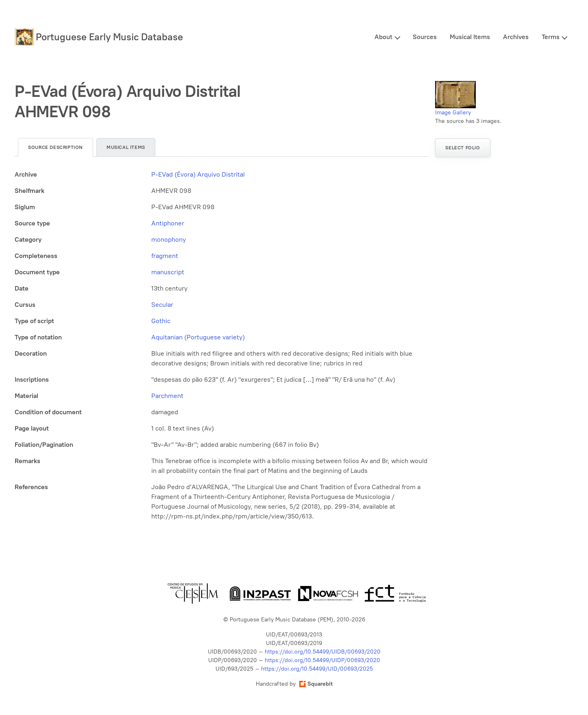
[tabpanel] (222, 345)
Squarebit (316, 684)
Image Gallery (453, 113)
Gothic (161, 321)
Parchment (167, 396)
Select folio (463, 148)
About (383, 37)
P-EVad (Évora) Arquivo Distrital (198, 174)
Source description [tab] (56, 147)
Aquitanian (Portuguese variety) (198, 337)
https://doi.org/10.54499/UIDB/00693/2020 (323, 652)
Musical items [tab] (126, 147)
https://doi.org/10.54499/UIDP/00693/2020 (322, 660)
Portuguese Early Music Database (109, 37)
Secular (162, 305)
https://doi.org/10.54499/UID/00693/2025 (317, 669)
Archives (516, 37)
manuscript (168, 272)
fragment (165, 256)
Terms (551, 37)
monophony (169, 239)
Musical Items (470, 37)
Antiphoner (168, 223)
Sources (425, 37)
